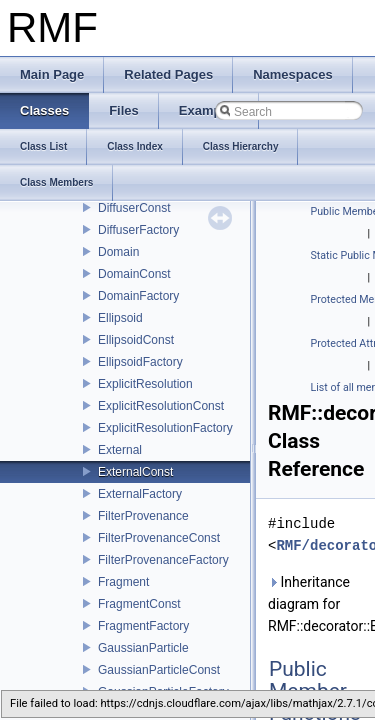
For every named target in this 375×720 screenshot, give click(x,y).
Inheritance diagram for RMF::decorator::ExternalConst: (317, 604)
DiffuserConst (134, 208)
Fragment (123, 582)
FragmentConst (139, 604)
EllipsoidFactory (140, 362)
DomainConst (134, 274)
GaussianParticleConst (159, 670)
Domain (118, 252)
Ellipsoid (120, 318)
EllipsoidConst (136, 340)
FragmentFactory (143, 626)
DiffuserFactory (138, 230)
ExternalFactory (140, 494)
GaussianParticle (143, 648)
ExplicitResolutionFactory (165, 428)
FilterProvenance (143, 516)
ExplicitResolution (145, 384)
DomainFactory (138, 296)
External (120, 450)
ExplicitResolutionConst (161, 406)
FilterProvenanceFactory (163, 560)
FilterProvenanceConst (159, 538)
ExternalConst (135, 472)
